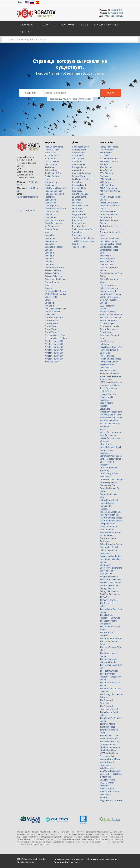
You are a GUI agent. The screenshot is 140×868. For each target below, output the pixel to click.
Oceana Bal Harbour (54, 247)
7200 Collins (105, 182)
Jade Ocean (50, 203)
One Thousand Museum (56, 267)
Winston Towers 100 (54, 341)
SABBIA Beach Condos (55, 294)
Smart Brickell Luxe (109, 577)
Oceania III (49, 256)
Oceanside (50, 265)
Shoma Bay (105, 565)
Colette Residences (109, 288)
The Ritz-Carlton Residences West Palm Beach (110, 677)
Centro (48, 179)
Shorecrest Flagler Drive (111, 568)
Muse (47, 232)
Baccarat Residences (110, 238)
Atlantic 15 (77, 161)
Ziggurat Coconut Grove (111, 800)
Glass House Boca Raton (111, 347)
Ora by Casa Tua (107, 485)
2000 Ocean (50, 159)
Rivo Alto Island (79, 226)
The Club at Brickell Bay (56, 309)
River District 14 (107, 530)
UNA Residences (107, 744)
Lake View (77, 203)
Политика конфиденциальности (102, 859)
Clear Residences (108, 285)
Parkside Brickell (107, 503)
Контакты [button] (26, 32)
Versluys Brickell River (110, 759)
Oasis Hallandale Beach (111, 447)
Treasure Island (79, 247)
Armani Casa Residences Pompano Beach (110, 220)
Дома (75, 142)
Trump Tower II (52, 329)
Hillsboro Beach (52, 150)
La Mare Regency (108, 394)
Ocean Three (51, 241)
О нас (20, 211)
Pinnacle (49, 285)
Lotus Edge (77, 209)
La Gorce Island (79, 197)
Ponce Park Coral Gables (111, 512)
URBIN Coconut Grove (110, 747)
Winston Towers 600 (54, 356)
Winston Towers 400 (54, 350)
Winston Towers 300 (54, 347)
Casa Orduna (78, 170)
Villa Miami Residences (110, 771)
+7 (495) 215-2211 (115, 13)
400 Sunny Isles (52, 156)
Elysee (103, 309)
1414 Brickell (106, 170)
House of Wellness (108, 371)
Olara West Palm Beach (111, 456)
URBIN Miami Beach (109, 750)
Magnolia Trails (79, 214)
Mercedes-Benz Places (111, 415)
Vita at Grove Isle (108, 780)
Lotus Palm (77, 212)
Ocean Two (50, 238)
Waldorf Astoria (107, 789)
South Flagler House (109, 585)
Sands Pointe (51, 297)
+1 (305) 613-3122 (115, 10)
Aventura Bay (79, 164)
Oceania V (49, 262)
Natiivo (103, 429)
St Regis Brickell (107, 588)
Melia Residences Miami (111, 412)
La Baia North (106, 391)
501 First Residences (109, 159)
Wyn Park (104, 797)
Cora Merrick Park (108, 291)
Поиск (111, 93)
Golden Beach (79, 153)
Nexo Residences (108, 435)
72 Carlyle (104, 156)
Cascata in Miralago (81, 173)
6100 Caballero (107, 179)
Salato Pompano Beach (111, 544)
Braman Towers (107, 259)
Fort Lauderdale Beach (83, 179)
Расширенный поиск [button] (107, 25)
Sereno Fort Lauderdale (111, 556)
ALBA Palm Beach (108, 188)
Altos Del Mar (78, 159)
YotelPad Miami (52, 362)
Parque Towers (52, 282)
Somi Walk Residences (110, 583)
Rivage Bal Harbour (109, 527)
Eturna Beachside (108, 312)
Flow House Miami (108, 320)
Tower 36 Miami (107, 724)
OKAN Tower (106, 444)
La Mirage (77, 200)
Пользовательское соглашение (69, 859)
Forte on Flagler (107, 323)
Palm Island (78, 220)
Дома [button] (45, 25)
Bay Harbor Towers (109, 241)
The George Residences (83, 238)
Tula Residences (107, 727)
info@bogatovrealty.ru (114, 16)
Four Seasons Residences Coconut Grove (109, 335)
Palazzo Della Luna (54, 276)
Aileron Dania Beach (109, 203)
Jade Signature (52, 206)
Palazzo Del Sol (52, 273)
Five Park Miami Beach (110, 318)
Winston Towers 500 (54, 353)
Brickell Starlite (107, 262)
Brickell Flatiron (52, 176)
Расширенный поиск (59, 99)
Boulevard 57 (106, 256)
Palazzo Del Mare (53, 270)
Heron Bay (77, 182)
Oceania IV (50, 259)
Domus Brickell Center (110, 297)
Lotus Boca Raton (80, 206)
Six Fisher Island (107, 571)
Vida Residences (107, 768)
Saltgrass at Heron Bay (83, 229)
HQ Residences (107, 356)
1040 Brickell (106, 167)
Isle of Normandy (80, 194)
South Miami (51, 153)
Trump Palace (51, 320)
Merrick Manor (51, 212)
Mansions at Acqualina (55, 209)
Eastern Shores (79, 176)
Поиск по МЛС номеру (81, 99)
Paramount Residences (56, 279)
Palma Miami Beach (109, 500)
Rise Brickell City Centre (56, 291)
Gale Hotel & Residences (56, 188)
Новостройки (107, 142)
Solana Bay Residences (111, 580)
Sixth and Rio (106, 574)
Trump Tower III (52, 332)
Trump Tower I (51, 326)
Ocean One (50, 235)
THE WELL (104, 597)
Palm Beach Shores (54, 147)
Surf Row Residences (110, 594)
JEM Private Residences (111, 382)
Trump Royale (51, 323)
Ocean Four (50, 244)
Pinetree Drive (79, 223)
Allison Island (78, 156)
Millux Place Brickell (109, 421)
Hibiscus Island (79, 185)
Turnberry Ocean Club (55, 335)
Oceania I (49, 250)
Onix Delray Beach (108, 482)
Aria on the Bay (52, 161)
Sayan (48, 300)
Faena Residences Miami (111, 315)
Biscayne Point (79, 167)
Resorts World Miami (109, 515)
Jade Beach (50, 200)
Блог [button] (84, 25)
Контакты (30, 211)
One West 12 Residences (111, 479)
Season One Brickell (109, 547)
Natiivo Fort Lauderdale (111, 432)
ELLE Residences (108, 306)
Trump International (54, 318)
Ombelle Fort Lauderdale (111, 459)
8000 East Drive (107, 185)
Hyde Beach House (53, 191)
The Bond (49, 306)
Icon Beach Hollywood (110, 373)
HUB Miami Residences (111, 359)
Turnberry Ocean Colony (56, 338)
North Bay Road (79, 217)
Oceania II (49, 253)
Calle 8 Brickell (106, 265)
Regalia (48, 288)
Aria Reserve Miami (109, 214)
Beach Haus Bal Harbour (111, 244)
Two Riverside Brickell (110, 742)
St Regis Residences (109, 591)
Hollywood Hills (79, 188)
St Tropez (49, 303)
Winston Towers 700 (54, 359)
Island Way (77, 191)
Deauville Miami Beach (110, 294)
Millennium (50, 214)
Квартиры (50, 142)
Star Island (77, 235)
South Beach (78, 232)
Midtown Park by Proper (111, 418)
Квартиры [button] (27, 25)
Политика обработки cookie (67, 862)
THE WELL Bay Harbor (110, 600)
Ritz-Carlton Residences (111, 518)
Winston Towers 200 (54, 344)
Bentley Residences (109, 247)
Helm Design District (109, 362)
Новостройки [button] (66, 25)
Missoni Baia (51, 217)
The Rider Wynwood (109, 671)
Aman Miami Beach (109, 212)
